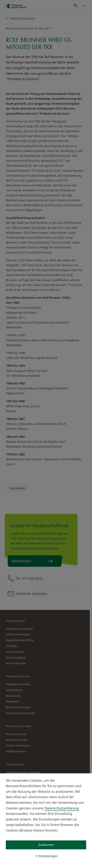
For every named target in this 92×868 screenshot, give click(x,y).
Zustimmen (46, 845)
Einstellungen (48, 856)
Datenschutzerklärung (62, 808)
